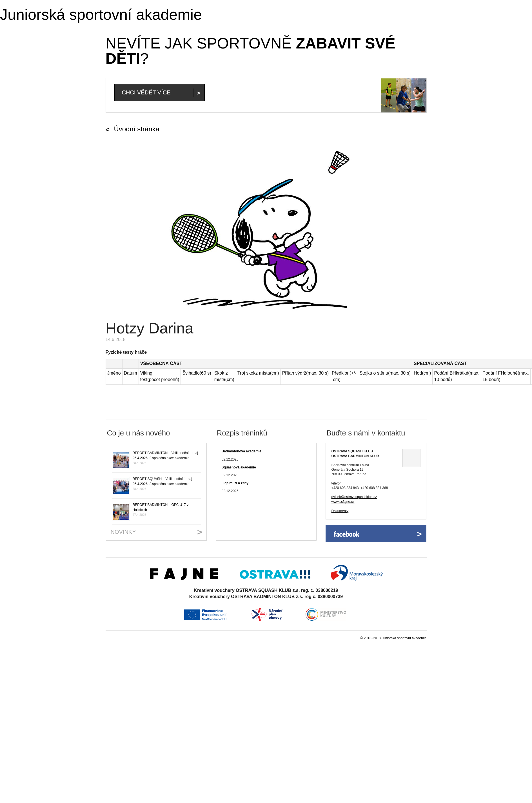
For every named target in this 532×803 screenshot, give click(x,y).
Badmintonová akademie (241, 451)
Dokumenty (340, 511)
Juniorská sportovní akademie (101, 14)
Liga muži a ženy (235, 483)
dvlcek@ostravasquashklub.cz (354, 497)
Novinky (123, 532)
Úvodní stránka (137, 129)
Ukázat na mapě (411, 458)
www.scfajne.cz (343, 502)
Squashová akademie (239, 467)
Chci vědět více (146, 92)
